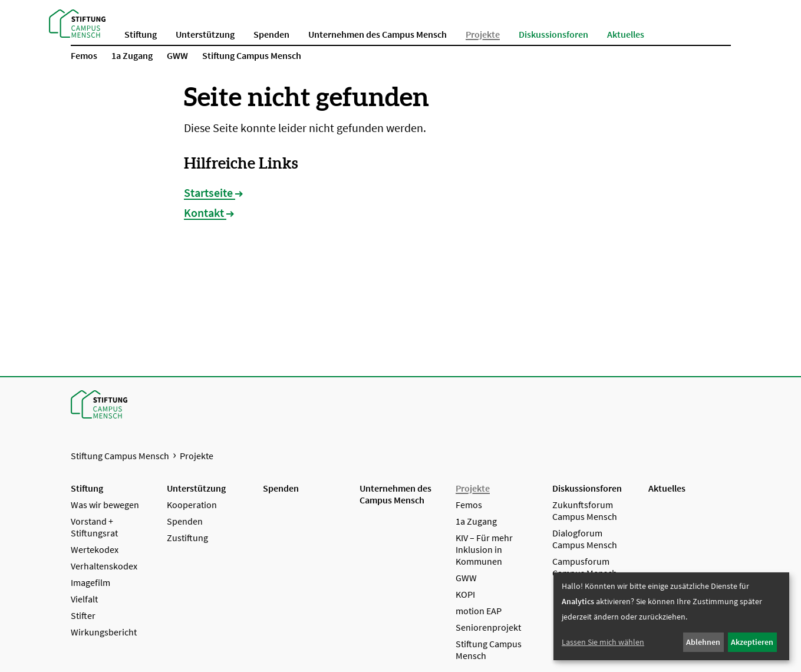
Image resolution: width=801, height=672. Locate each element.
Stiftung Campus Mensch (120, 456)
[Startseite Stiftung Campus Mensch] (77, 22)
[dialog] (671, 616)
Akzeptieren (752, 642)
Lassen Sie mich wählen (603, 642)
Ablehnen (703, 642)
